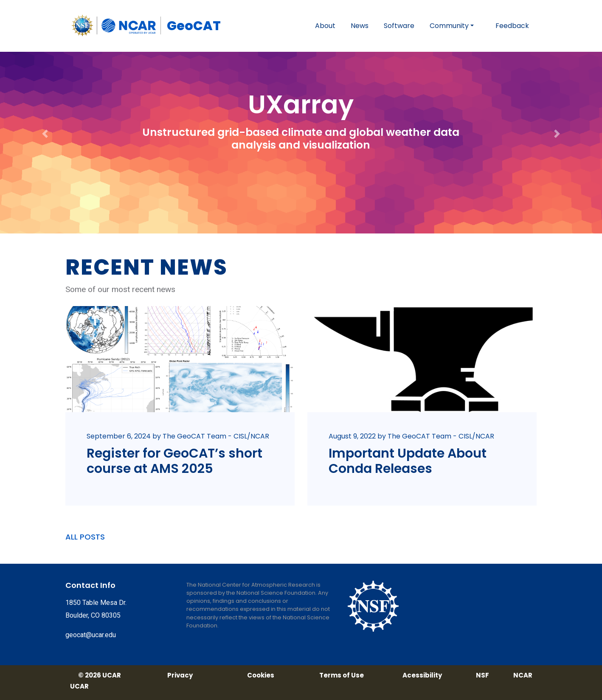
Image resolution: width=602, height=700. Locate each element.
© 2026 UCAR (100, 675)
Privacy (180, 675)
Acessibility (422, 675)
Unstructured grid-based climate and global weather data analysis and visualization (301, 139)
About (325, 26)
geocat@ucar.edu (91, 635)
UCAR (79, 686)
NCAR (523, 675)
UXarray (301, 104)
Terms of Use (342, 675)
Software (399, 26)
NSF (482, 675)
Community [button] (449, 26)
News (360, 26)
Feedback (512, 26)
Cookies (261, 675)
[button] (45, 117)
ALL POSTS (85, 537)
